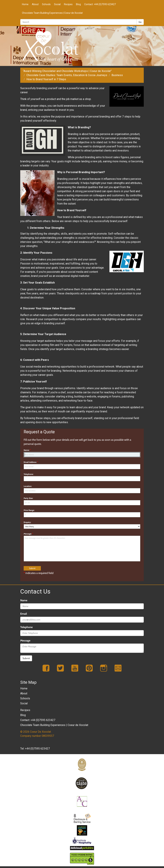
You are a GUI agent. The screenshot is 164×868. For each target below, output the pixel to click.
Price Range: (29, 510)
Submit (26, 658)
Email (24, 614)
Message (25, 641)
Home (25, 4)
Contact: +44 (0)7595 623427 (100, 4)
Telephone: (29, 474)
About (35, 4)
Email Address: (31, 462)
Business (117, 75)
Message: (28, 534)
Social (57, 4)
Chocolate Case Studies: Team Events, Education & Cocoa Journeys (67, 75)
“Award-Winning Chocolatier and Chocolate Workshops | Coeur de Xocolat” (67, 71)
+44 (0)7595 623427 (37, 749)
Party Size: (28, 498)
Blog (78, 4)
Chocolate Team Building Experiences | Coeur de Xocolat (52, 13)
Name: (27, 450)
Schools (46, 4)
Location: (28, 486)
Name (24, 600)
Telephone (26, 627)
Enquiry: (27, 522)
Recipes (68, 4)
